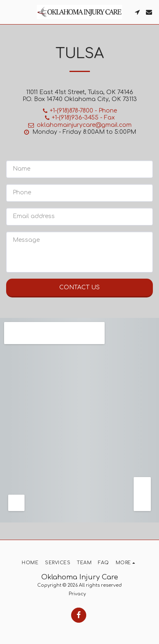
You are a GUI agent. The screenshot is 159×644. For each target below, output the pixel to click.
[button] (9, 12)
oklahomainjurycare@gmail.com (79, 125)
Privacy (77, 594)
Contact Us (79, 287)
